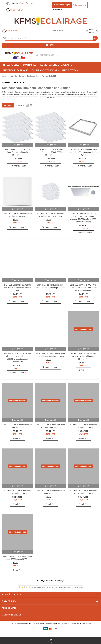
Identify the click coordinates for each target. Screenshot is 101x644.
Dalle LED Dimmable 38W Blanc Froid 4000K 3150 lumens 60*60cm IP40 (17, 288)
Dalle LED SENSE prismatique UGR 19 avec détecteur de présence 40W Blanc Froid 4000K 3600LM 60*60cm (83, 218)
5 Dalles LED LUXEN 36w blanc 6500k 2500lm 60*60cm (17, 492)
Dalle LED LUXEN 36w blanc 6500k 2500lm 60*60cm (18, 426)
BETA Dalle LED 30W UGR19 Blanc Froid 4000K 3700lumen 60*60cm (50, 355)
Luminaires (30, 65)
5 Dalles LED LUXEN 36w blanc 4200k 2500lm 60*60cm (83, 492)
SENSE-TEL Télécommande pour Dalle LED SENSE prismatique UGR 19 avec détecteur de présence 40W (17, 358)
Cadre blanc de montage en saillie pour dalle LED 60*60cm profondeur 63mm (50, 288)
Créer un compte (79, 5)
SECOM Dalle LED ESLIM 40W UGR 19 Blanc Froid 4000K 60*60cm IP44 (84, 356)
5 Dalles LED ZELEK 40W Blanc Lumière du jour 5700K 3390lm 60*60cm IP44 (50, 152)
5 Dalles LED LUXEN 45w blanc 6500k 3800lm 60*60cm (83, 426)
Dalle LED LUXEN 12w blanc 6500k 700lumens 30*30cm (18, 215)
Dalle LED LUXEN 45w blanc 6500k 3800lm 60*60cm (51, 492)
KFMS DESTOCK (70, 70)
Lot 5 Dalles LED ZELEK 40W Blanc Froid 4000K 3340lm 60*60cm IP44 (17, 152)
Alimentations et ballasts (56, 65)
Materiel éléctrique (15, 70)
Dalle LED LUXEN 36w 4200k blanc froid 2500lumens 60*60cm (51, 426)
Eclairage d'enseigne (45, 70)
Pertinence (19, 105)
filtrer (8, 105)
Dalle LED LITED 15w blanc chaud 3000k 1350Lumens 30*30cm (17, 558)
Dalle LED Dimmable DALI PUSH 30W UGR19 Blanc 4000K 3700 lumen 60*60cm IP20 (84, 288)
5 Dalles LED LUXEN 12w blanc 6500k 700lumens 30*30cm (50, 215)
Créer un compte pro (62, 5)
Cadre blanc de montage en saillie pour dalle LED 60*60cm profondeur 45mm (83, 152)
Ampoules (13, 65)
